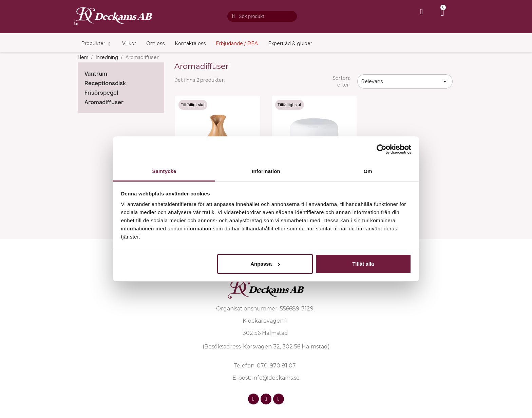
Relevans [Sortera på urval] (405, 81)
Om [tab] (368, 171)
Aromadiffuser (104, 102)
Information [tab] (266, 171)
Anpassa (265, 264)
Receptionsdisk (105, 83)
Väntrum (96, 74)
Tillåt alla (363, 264)
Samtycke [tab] (164, 171)
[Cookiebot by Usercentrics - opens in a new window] (382, 149)
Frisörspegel (101, 93)
